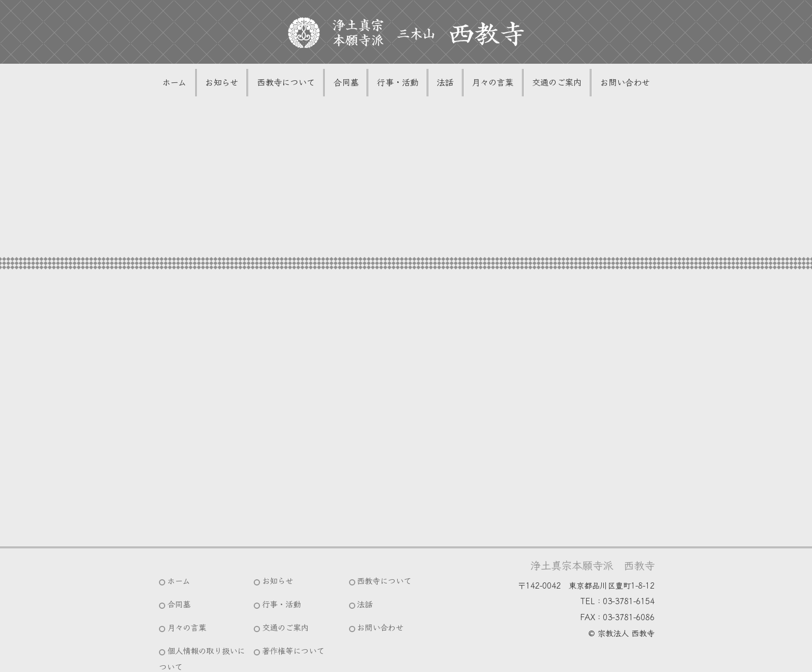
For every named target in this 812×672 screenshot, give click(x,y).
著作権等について (297, 627)
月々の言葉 (487, 84)
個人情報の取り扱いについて (202, 635)
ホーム (190, 84)
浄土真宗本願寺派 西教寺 (592, 567)
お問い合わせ (610, 84)
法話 (442, 84)
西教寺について (294, 84)
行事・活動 (398, 84)
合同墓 (350, 84)
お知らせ (234, 84)
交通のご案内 (546, 84)
